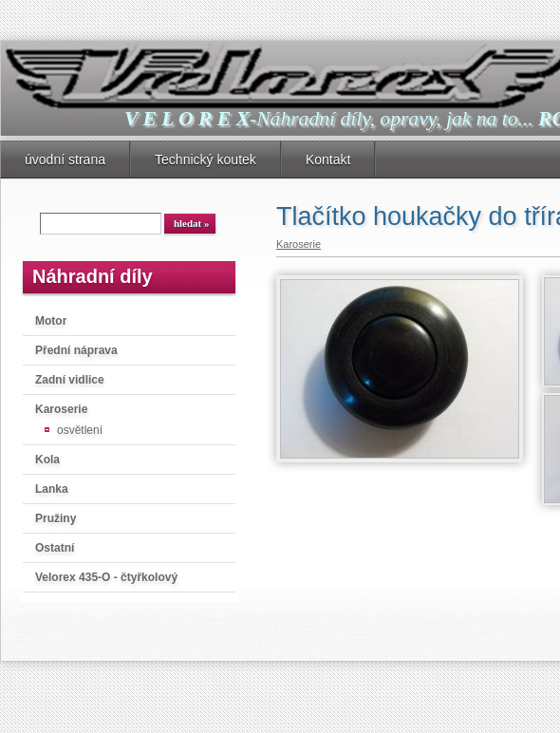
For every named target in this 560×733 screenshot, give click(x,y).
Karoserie (61, 409)
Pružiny (56, 518)
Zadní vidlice (70, 380)
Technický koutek (205, 160)
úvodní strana (65, 160)
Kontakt (328, 160)
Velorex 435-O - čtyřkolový (106, 577)
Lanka (52, 489)
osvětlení (80, 430)
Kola (47, 460)
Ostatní (55, 548)
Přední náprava (76, 350)
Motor (51, 321)
